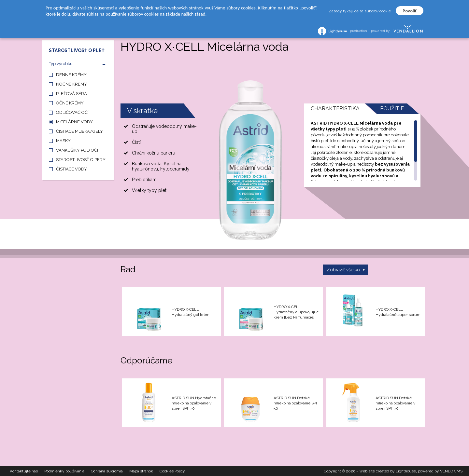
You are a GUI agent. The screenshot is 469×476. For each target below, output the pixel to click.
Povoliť (410, 11)
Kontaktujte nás (24, 471)
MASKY (63, 141)
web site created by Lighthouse (388, 471)
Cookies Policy (172, 471)
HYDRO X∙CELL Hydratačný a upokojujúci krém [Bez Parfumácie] (297, 312)
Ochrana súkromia (107, 471)
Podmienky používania (64, 471)
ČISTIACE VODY (71, 169)
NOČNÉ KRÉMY (71, 84)
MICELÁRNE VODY (74, 122)
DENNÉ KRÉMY (71, 75)
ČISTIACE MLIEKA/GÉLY (79, 131)
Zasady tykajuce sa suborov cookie (360, 11)
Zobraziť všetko (343, 270)
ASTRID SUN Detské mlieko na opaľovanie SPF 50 (296, 403)
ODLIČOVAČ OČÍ (72, 112)
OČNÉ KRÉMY (70, 103)
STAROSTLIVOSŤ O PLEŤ (77, 50)
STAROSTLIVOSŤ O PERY (81, 160)
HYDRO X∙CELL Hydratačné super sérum (398, 312)
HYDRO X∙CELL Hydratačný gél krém (191, 312)
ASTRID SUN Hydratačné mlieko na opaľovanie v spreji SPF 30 (194, 403)
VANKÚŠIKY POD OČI (77, 150)
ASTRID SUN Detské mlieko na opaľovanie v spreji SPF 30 (395, 403)
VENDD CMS (451, 471)
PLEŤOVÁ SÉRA (71, 94)
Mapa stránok (141, 471)
